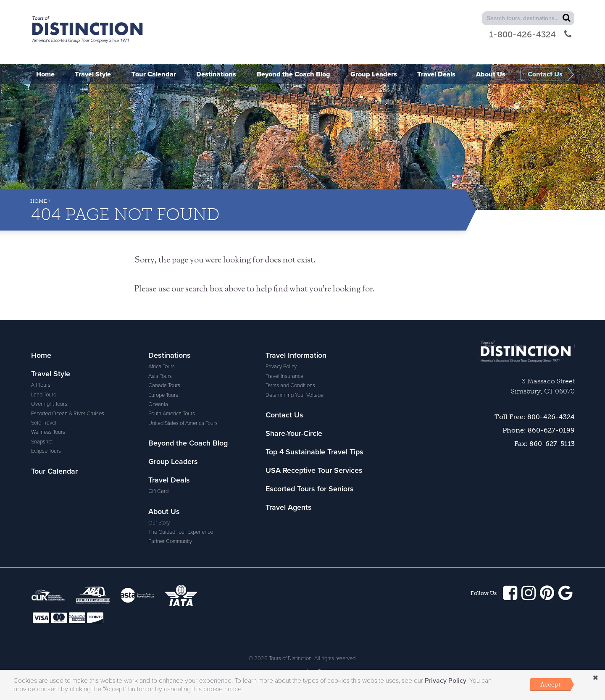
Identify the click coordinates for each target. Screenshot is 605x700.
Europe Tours (163, 395)
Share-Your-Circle (294, 433)
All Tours (41, 385)
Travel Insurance (284, 376)
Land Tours (43, 395)
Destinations (170, 355)
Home (39, 201)
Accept (550, 684)
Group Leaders (173, 461)
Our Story (159, 523)
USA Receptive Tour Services (314, 470)
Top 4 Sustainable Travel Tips (314, 452)
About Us (164, 511)
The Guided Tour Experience (181, 532)
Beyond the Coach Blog (188, 443)
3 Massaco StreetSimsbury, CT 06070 (543, 386)
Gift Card (158, 491)
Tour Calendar (54, 471)
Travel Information (296, 355)
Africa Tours (162, 367)
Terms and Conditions (290, 385)
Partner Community (170, 541)
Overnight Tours (49, 404)
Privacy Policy (281, 367)
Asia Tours (160, 376)
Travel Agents (289, 507)
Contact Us (284, 415)
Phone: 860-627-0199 (539, 430)
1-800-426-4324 (530, 34)
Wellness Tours (48, 432)
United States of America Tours (183, 423)
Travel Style (51, 374)
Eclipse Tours (46, 451)
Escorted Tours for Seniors (310, 489)
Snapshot (42, 442)
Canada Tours (164, 385)
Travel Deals (169, 480)
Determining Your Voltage (295, 395)
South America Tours (172, 414)
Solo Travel (44, 423)
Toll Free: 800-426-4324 (535, 417)
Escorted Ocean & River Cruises (68, 414)
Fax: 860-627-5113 (544, 444)
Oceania (158, 404)
